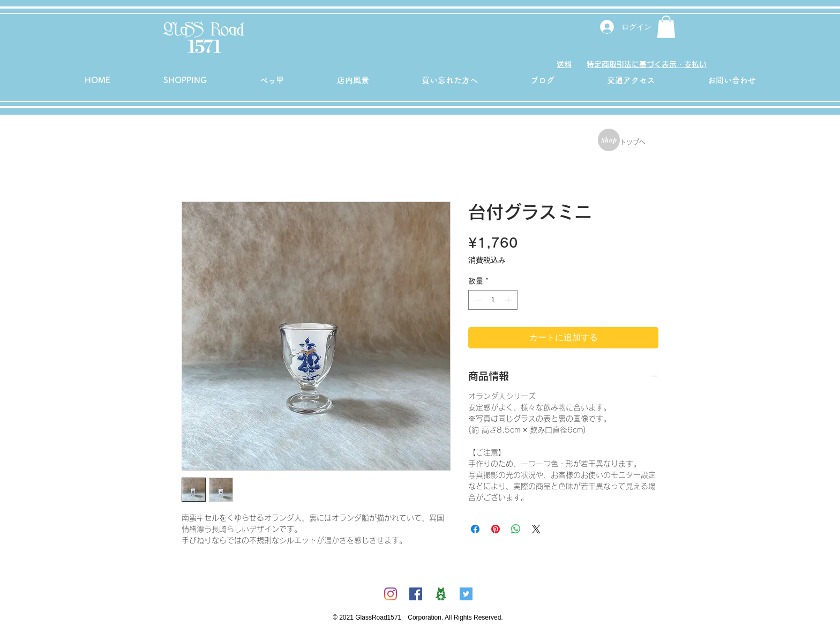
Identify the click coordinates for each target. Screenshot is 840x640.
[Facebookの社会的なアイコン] (416, 594)
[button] (666, 27)
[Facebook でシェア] (475, 529)
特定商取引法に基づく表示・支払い (647, 64)
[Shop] (609, 140)
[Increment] (509, 300)
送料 (564, 64)
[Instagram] (391, 594)
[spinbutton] (493, 300)
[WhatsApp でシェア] (516, 529)
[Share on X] (536, 529)
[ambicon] (441, 594)
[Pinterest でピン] (496, 529)
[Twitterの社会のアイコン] (466, 594)
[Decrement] (477, 300)
